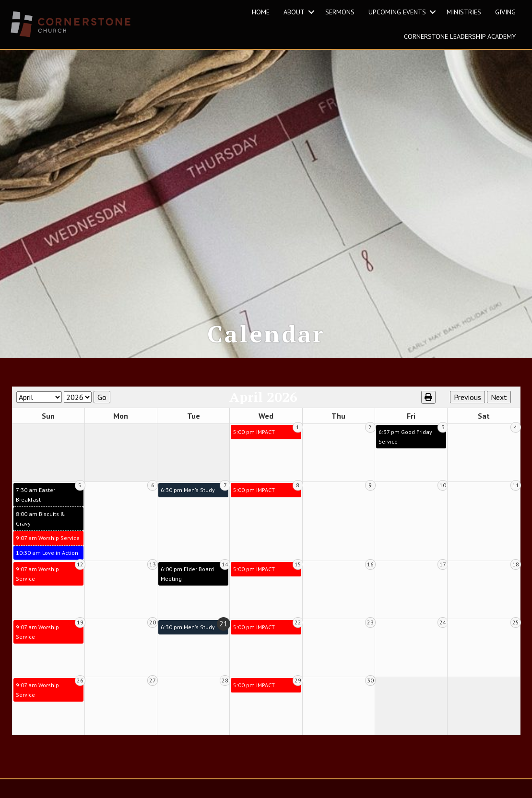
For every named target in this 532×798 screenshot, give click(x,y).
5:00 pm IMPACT (254, 443)
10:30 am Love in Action (47, 564)
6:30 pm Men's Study (188, 501)
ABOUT (294, 12)
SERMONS (340, 12)
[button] (311, 12)
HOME (261, 12)
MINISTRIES (464, 12)
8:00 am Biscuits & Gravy (41, 530)
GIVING (505, 12)
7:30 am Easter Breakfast (35, 506)
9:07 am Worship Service (48, 549)
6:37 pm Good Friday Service (405, 448)
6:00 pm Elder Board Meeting (187, 585)
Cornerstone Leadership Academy (460, 36)
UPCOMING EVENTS (397, 12)
